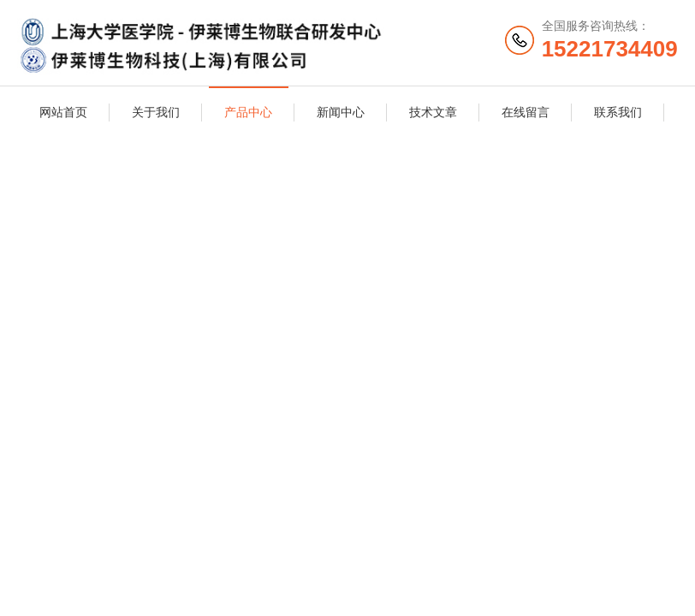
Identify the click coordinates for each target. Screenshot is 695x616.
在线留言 (526, 112)
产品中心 (248, 112)
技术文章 (433, 112)
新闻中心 (341, 112)
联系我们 (618, 112)
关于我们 (156, 112)
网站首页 (63, 112)
